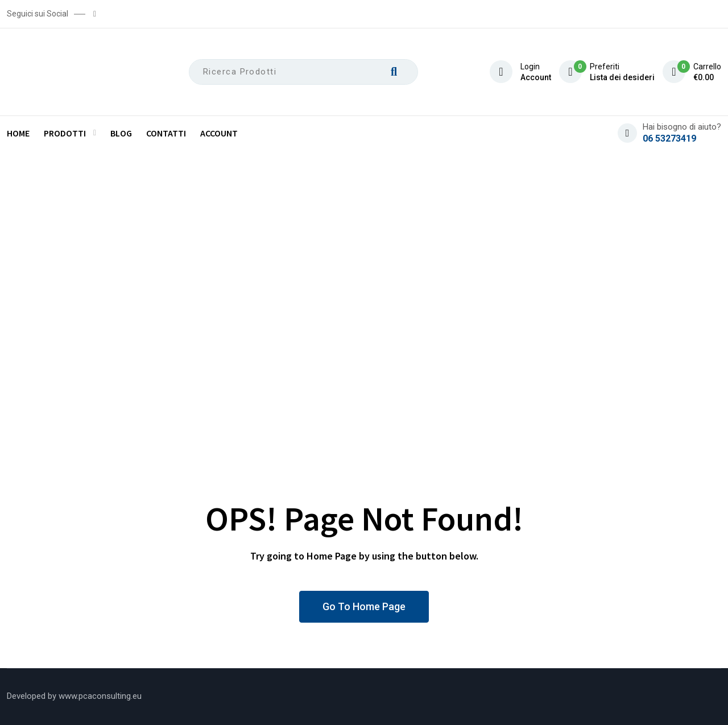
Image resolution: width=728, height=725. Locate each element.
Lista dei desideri (622, 77)
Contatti (166, 133)
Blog (121, 133)
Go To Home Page (364, 606)
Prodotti (65, 133)
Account (536, 77)
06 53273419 (669, 139)
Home (18, 133)
